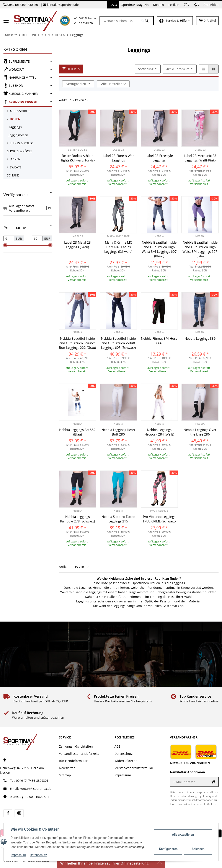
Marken (88, 23)
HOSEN (15, 119)
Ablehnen (198, 849)
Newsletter (67, 768)
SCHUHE (13, 175)
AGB (118, 746)
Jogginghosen (18, 135)
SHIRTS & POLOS (22, 143)
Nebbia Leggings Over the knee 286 (200, 432)
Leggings (15, 127)
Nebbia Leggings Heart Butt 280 (118, 432)
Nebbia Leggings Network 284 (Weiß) (159, 432)
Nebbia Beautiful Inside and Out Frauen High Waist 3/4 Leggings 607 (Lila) (200, 249)
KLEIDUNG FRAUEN (20, 101)
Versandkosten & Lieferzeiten (80, 754)
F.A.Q (113, 5)
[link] (28, 61)
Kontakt (159, 5)
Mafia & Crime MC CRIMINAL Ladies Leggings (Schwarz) (118, 247)
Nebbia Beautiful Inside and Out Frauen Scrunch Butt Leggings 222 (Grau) (77, 343)
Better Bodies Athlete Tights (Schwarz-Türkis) (78, 158)
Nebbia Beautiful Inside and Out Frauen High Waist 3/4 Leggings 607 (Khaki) (159, 249)
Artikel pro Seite (178, 69)
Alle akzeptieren (183, 835)
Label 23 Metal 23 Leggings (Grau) (78, 245)
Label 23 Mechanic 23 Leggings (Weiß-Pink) (200, 158)
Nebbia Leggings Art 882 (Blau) (77, 432)
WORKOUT (14, 69)
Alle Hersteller (112, 84)
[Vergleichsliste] (196, 5)
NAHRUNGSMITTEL (20, 77)
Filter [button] (69, 69)
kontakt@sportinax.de (63, 5)
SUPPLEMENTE (17, 61)
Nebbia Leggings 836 (200, 338)
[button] (186, 5)
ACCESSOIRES (20, 111)
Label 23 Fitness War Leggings (118, 158)
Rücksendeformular (73, 761)
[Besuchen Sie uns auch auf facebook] (8, 813)
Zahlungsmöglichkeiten (76, 746)
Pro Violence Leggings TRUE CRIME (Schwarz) (159, 519)
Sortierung (146, 69)
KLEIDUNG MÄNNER (21, 93)
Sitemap (65, 775)
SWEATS (16, 167)
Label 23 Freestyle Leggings (159, 158)
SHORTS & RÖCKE (20, 151)
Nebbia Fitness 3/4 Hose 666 (159, 341)
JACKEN (15, 159)
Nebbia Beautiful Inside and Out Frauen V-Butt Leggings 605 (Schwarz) (118, 343)
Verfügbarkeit (76, 84)
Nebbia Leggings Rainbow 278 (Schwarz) (77, 519)
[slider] (5, 245)
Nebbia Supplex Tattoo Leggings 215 (118, 519)
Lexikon (174, 5)
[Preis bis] (37, 238)
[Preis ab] (9, 238)
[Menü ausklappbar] (6, 21)
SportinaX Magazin (135, 5)
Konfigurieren (168, 849)
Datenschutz (38, 855)
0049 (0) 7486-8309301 (24, 5)
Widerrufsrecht (126, 761)
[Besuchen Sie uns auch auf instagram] (19, 813)
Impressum (18, 855)
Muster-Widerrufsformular (134, 768)
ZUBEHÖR (13, 85)
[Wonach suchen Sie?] (121, 21)
